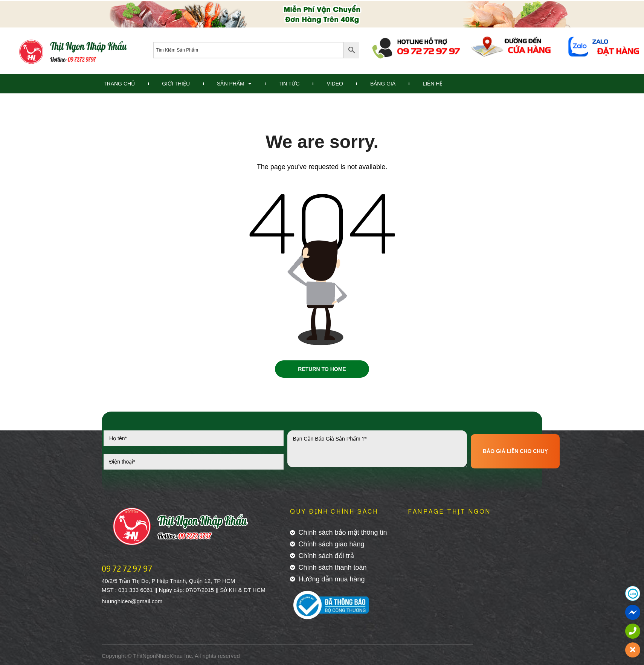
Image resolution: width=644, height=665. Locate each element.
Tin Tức (289, 84)
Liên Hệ (433, 84)
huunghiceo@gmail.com (132, 603)
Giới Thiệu (176, 84)
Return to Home (322, 370)
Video (335, 84)
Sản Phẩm (234, 84)
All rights (206, 657)
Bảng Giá (383, 84)
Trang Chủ (119, 84)
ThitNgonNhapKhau (158, 657)
